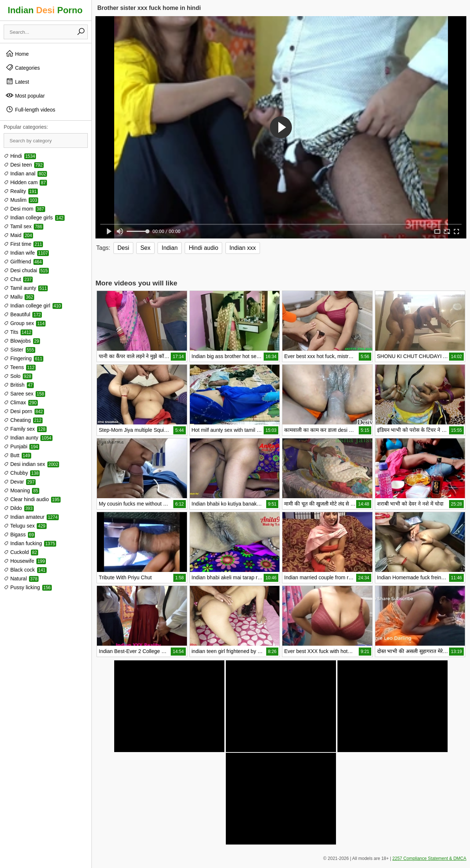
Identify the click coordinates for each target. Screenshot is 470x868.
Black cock (25, 570)
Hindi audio (203, 248)
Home (17, 54)
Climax (21, 402)
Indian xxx (243, 248)
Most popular (25, 95)
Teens (20, 367)
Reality (21, 191)
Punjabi (21, 446)
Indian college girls (34, 218)
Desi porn (24, 411)
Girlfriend (23, 262)
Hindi (20, 156)
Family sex (25, 429)
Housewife (25, 561)
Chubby (22, 473)
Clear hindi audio (32, 499)
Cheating (23, 420)
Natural (21, 579)
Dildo (19, 508)
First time (23, 244)
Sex (145, 248)
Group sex (25, 323)
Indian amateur (31, 517)
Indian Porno (45, 10)
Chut (18, 279)
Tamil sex (23, 226)
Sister (19, 350)
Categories (23, 68)
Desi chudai (26, 270)
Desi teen (24, 165)
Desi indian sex (31, 464)
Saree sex (24, 394)
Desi (123, 248)
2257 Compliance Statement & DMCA (429, 858)
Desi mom (24, 209)
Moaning (21, 490)
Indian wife (26, 253)
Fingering (23, 358)
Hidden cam (25, 182)
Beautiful (23, 314)
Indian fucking (30, 543)
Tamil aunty (26, 288)
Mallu (19, 297)
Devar (20, 482)
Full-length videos (30, 109)
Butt (17, 455)
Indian (170, 248)
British (19, 385)
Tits (18, 332)
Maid (18, 235)
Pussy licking (28, 587)
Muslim (21, 200)
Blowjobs (22, 341)
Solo (18, 376)
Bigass (19, 535)
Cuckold (21, 552)
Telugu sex (25, 526)
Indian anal (25, 174)
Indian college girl (33, 306)
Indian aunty (28, 438)
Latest (17, 81)
